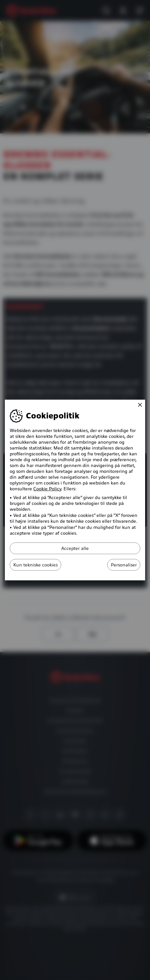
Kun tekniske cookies (35, 565)
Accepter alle (75, 548)
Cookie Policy (47, 489)
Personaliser (124, 565)
